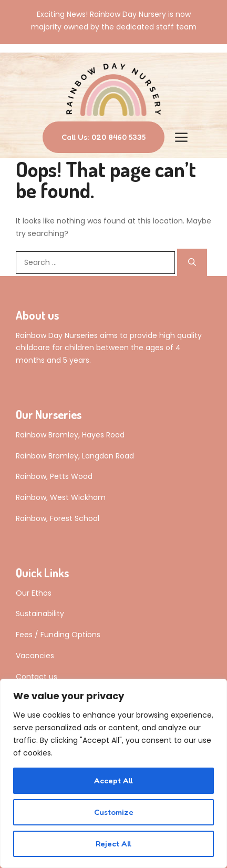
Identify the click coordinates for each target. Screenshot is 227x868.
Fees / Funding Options (58, 635)
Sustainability (40, 614)
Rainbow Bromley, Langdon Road (75, 456)
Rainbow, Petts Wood (54, 476)
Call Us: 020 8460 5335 (104, 137)
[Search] (192, 262)
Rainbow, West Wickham (61, 497)
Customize (114, 812)
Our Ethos (34, 593)
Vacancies (35, 656)
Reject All (113, 844)
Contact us (37, 677)
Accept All (113, 780)
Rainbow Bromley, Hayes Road (70, 435)
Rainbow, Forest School (58, 518)
